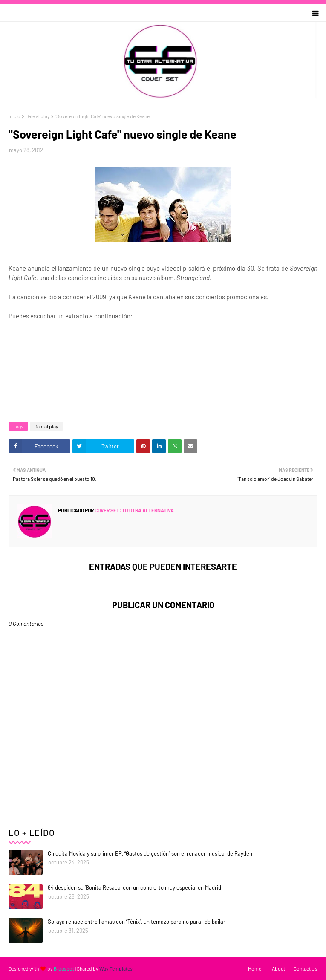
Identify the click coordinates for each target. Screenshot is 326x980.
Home (255, 968)
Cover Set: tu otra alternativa (134, 510)
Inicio (14, 116)
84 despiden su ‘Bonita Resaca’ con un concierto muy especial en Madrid (134, 887)
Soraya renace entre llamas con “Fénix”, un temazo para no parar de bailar (137, 922)
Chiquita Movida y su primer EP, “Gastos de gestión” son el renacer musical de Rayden (150, 853)
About (278, 968)
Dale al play (38, 116)
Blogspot (64, 968)
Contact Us (306, 968)
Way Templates (116, 968)
